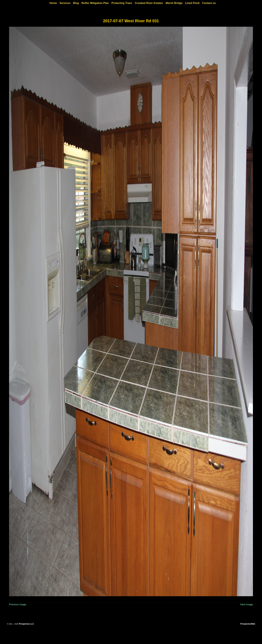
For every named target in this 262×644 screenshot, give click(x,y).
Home (53, 3)
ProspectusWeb (248, 624)
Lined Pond (192, 3)
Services (65, 3)
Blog (76, 3)
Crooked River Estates (149, 3)
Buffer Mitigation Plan (95, 3)
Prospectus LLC (26, 624)
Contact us (209, 3)
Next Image (247, 604)
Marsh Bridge (174, 3)
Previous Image (18, 604)
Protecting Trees (122, 3)
